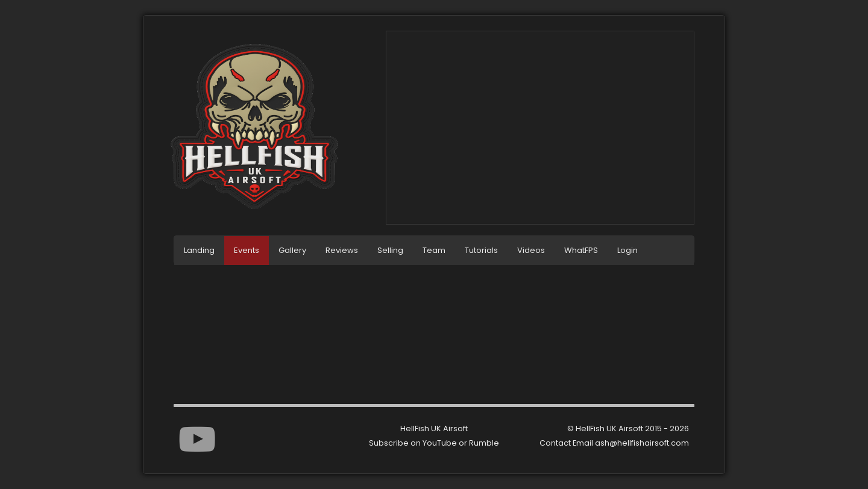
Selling (390, 250)
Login (627, 250)
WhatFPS (581, 250)
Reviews (342, 250)
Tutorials (481, 250)
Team (434, 250)
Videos (531, 250)
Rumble (484, 443)
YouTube (440, 443)
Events (247, 250)
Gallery (292, 250)
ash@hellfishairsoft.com (642, 443)
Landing (199, 250)
